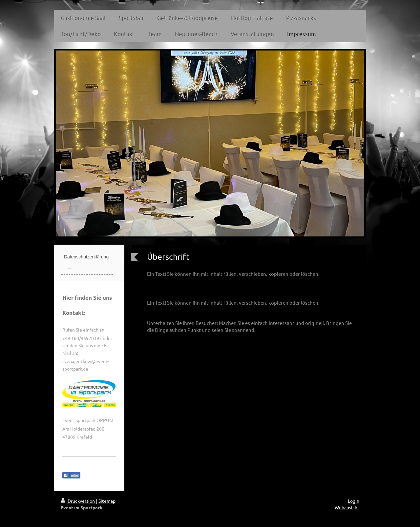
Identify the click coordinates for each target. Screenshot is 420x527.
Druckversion (78, 501)
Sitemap (107, 501)
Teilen (71, 476)
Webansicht (347, 507)
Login (354, 501)
